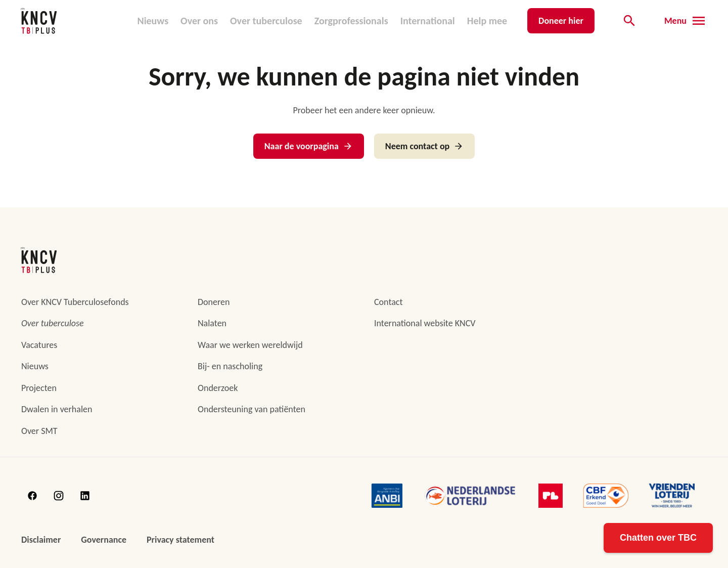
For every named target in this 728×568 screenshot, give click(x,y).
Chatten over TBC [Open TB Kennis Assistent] (658, 538)
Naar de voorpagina (309, 146)
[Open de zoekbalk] (629, 21)
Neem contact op (424, 146)
